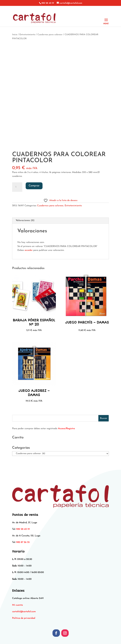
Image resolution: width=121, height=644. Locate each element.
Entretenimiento (27, 35)
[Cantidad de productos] (17, 187)
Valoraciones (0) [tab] (25, 220)
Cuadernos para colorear (50, 35)
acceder (29, 250)
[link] (24, 612)
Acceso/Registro (66, 429)
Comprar (34, 186)
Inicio (15, 35)
